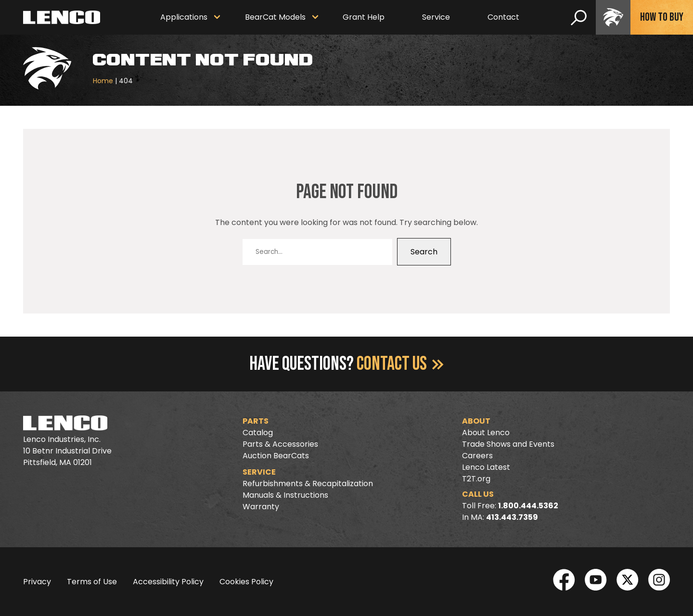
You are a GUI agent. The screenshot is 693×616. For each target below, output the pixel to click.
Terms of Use (92, 582)
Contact (503, 17)
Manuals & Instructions (285, 495)
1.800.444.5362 (528, 506)
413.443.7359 (512, 517)
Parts (256, 421)
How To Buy (662, 17)
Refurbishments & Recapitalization (308, 484)
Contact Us (400, 364)
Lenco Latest (486, 467)
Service (436, 17)
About (476, 421)
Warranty (261, 507)
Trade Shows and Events (508, 444)
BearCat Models (275, 17)
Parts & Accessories (280, 444)
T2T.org (476, 479)
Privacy (37, 582)
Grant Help (364, 17)
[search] (579, 17)
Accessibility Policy (168, 582)
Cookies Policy (246, 582)
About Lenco (486, 433)
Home (103, 81)
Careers (477, 456)
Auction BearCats (276, 456)
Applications (184, 17)
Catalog (258, 433)
